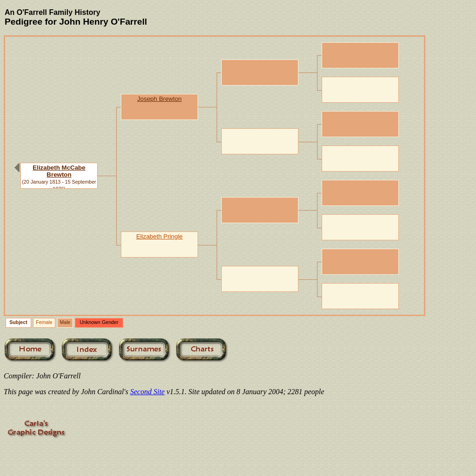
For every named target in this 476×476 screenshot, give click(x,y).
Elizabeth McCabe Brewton (59, 171)
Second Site (147, 392)
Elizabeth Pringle (159, 236)
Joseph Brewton (159, 99)
